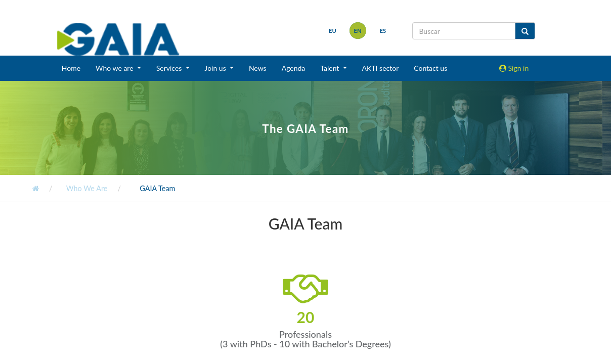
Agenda (294, 68)
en (356, 31)
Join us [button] (216, 68)
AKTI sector (381, 68)
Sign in (514, 68)
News (258, 68)
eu (331, 31)
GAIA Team (157, 188)
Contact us (430, 68)
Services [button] (170, 68)
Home (71, 68)
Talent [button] (331, 68)
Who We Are (86, 188)
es (382, 31)
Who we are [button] (115, 68)
